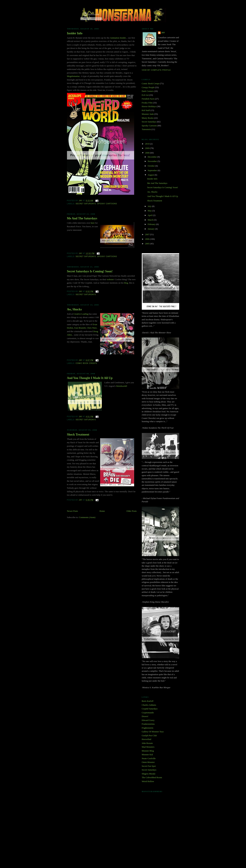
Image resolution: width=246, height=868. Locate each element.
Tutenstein (146, 129)
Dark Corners (148, 91)
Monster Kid (147, 755)
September (153, 170)
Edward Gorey (148, 720)
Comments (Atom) (87, 517)
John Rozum (147, 743)
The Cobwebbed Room (152, 777)
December (152, 157)
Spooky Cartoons (107, 204)
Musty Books (148, 118)
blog (126, 283)
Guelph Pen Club (149, 736)
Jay (163, 33)
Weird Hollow (148, 781)
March (151, 220)
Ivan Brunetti (80, 328)
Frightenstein (148, 728)
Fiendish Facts (148, 99)
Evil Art (145, 95)
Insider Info (75, 33)
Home (102, 511)
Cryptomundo (148, 713)
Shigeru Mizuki (149, 774)
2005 (147, 244)
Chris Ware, (92, 328)
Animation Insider (118, 38)
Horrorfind (147, 739)
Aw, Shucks (74, 309)
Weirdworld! (122, 386)
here (93, 223)
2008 (147, 153)
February (152, 224)
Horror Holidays (149, 106)
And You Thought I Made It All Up (90, 378)
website (110, 279)
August (151, 175)
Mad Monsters (148, 747)
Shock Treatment (78, 435)
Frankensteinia (148, 724)
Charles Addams (149, 705)
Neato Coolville (149, 758)
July (150, 206)
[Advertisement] (123, 837)
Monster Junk (148, 114)
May (150, 211)
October (152, 166)
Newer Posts (73, 511)
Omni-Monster (148, 762)
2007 (147, 234)
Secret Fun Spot (149, 766)
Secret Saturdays (86, 204)
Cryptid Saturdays (150, 709)
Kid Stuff (146, 110)
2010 (147, 144)
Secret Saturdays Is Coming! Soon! (90, 271)
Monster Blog (148, 751)
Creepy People (148, 87)
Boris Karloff (148, 701)
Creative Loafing (81, 314)
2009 (147, 148)
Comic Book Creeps (86, 363)
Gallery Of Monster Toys (153, 732)
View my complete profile (156, 70)
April (150, 215)
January (151, 229)
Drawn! (145, 716)
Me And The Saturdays (82, 218)
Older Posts (132, 511)
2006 (147, 239)
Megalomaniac (73, 76)
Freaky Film (147, 103)
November (153, 161)
